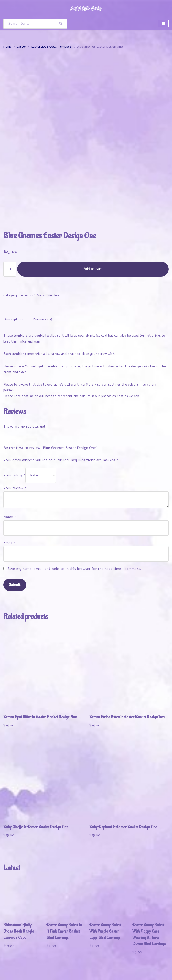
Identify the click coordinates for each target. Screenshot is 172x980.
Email (9, 510)
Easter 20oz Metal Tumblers (51, 47)
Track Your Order (80, 969)
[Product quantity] (10, 236)
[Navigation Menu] (163, 24)
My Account (50, 969)
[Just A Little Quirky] (86, 8)
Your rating (14, 442)
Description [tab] (13, 286)
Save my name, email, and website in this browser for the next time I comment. (74, 536)
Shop (29, 969)
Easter (21, 47)
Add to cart (93, 236)
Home (8, 47)
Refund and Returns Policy (123, 969)
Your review (15, 455)
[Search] (29, 24)
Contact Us (13, 975)
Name (10, 484)
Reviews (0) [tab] (42, 286)
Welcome (12, 969)
